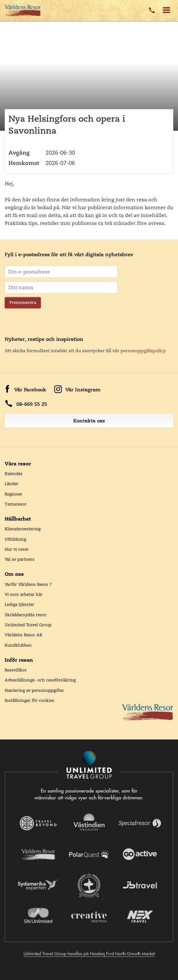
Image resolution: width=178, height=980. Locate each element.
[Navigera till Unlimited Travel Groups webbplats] (89, 765)
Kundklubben (18, 645)
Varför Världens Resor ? (28, 584)
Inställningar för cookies (30, 700)
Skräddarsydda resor (26, 615)
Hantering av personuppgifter (34, 690)
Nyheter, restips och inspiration (44, 339)
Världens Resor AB (23, 635)
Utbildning (15, 539)
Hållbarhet (18, 519)
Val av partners (20, 559)
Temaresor (16, 504)
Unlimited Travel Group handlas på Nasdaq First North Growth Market (89, 954)
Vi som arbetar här (24, 594)
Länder (12, 484)
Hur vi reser (17, 549)
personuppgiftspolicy (143, 351)
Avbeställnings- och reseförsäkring (40, 680)
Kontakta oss (89, 421)
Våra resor (18, 464)
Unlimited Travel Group (28, 625)
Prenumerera (23, 302)
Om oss (14, 574)
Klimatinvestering (23, 529)
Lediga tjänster (19, 604)
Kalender (14, 474)
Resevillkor (16, 670)
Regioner (13, 494)
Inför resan (19, 660)
